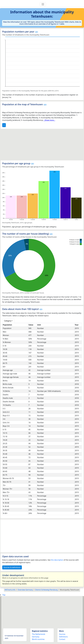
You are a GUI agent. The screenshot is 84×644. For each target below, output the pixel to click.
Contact (62, 639)
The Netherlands (39, 634)
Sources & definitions (12, 567)
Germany (36, 637)
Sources (62, 634)
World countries (38, 639)
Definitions (63, 637)
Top (4, 595)
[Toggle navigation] (43, 4)
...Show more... (49, 120)
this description (57, 560)
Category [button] (8, 321)
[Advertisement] (42, 145)
